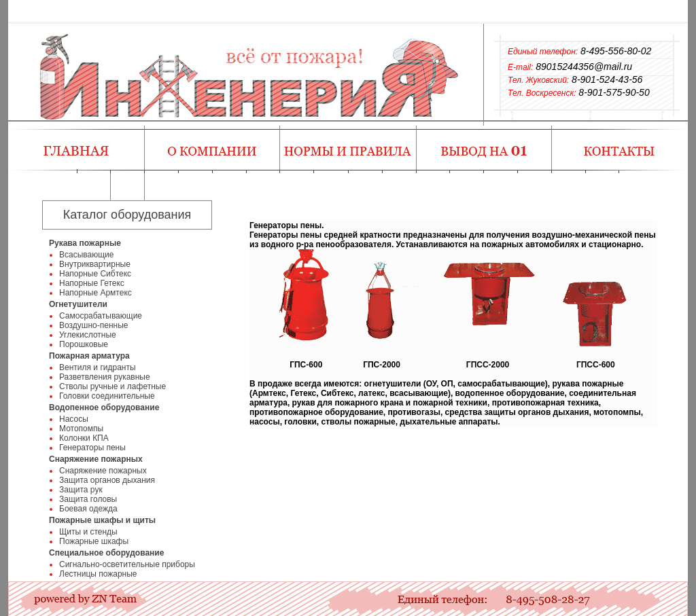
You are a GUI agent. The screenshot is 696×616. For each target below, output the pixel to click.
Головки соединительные (107, 396)
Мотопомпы (81, 429)
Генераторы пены (92, 448)
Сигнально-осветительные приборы (127, 564)
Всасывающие (86, 255)
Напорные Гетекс (92, 283)
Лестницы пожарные (98, 574)
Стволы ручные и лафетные (112, 386)
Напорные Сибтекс (95, 274)
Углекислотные (88, 335)
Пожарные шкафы (94, 541)
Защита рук (81, 490)
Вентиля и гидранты (98, 367)
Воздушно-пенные (93, 325)
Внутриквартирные (95, 264)
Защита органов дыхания (107, 480)
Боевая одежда (88, 509)
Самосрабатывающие (101, 316)
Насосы (74, 419)
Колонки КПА (84, 438)
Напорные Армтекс (95, 293)
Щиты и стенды (88, 532)
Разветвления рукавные (105, 377)
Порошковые (84, 344)
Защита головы (88, 499)
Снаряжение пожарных (103, 471)
